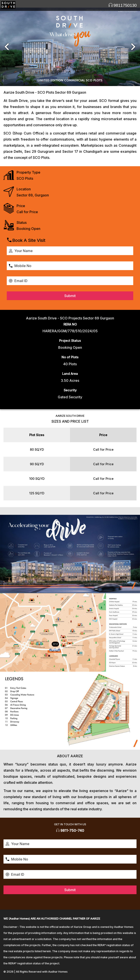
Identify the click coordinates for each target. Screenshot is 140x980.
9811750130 (122, 5)
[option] (70, 47)
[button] (7, 47)
